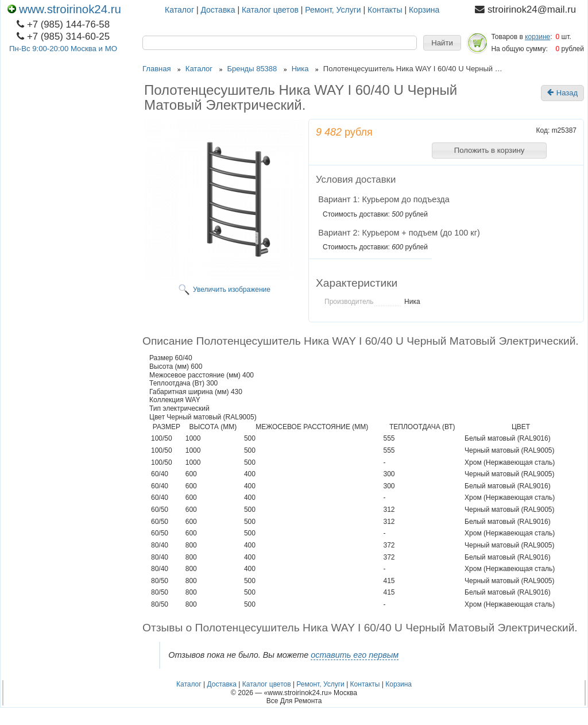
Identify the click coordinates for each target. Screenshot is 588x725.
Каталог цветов (270, 10)
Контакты (385, 10)
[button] (442, 43)
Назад (562, 93)
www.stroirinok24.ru (64, 9)
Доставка (218, 10)
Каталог (179, 10)
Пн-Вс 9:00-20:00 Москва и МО (63, 49)
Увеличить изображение (232, 290)
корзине (537, 37)
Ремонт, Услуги (333, 10)
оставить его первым (355, 655)
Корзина (424, 10)
